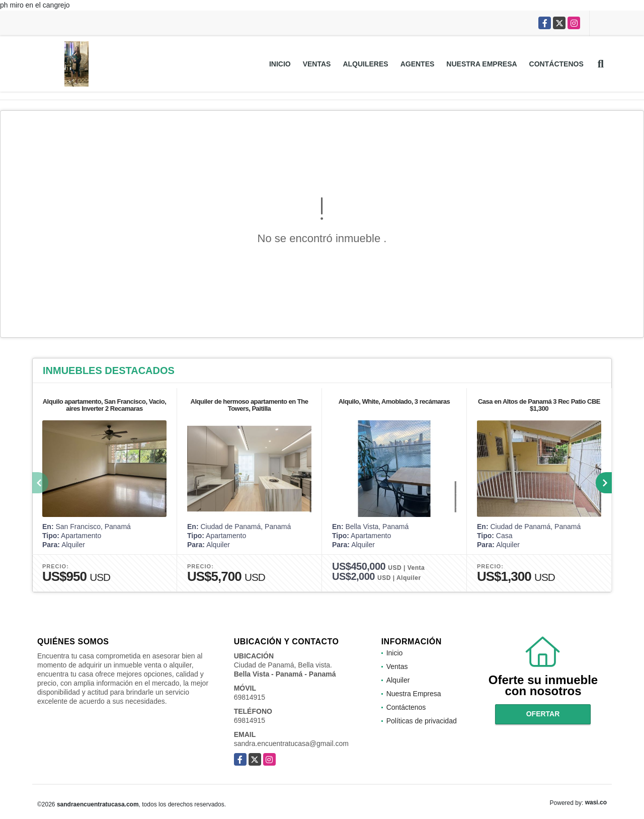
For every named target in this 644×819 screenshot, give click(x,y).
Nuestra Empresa (481, 64)
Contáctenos (556, 64)
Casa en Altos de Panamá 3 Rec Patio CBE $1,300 (539, 405)
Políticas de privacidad (422, 721)
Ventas (317, 64)
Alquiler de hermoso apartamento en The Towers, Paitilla (250, 405)
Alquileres (365, 64)
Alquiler (398, 680)
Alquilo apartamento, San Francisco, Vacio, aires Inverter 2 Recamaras (105, 405)
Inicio (280, 64)
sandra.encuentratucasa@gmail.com (291, 743)
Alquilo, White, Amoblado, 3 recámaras (394, 401)
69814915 (250, 697)
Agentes (418, 64)
